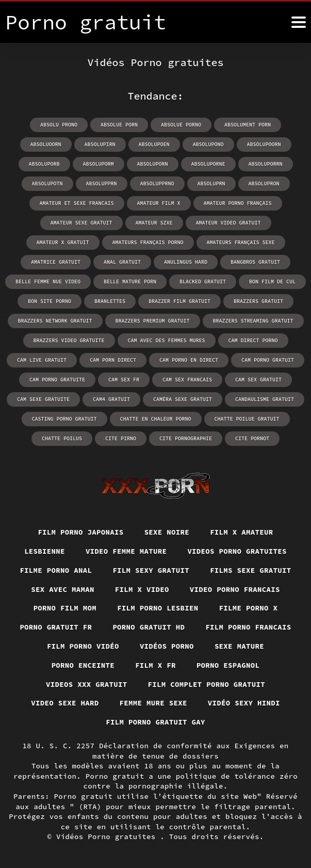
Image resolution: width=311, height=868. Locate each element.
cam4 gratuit (111, 399)
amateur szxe (154, 223)
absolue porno (181, 125)
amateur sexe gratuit (81, 223)
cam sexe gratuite (43, 399)
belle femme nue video (48, 282)
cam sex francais (187, 380)
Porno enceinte (83, 665)
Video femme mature (126, 551)
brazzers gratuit (258, 301)
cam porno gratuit (268, 360)
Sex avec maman (63, 589)
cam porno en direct (189, 360)
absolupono (208, 144)
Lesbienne (45, 551)
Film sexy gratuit (151, 570)
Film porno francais (248, 627)
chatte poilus (62, 438)
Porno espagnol (228, 665)
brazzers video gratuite (69, 340)
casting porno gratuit (64, 419)
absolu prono (59, 125)
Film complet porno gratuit (207, 684)
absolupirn (100, 144)
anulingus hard (186, 262)
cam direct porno (253, 340)
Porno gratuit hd (149, 627)
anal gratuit (122, 262)
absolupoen (154, 144)
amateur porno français (238, 203)
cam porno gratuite (57, 380)
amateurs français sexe (241, 242)
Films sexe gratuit (251, 570)
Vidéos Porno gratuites (108, 837)
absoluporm (99, 164)
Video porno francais (235, 589)
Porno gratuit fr (56, 627)
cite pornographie (186, 438)
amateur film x (159, 203)
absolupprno (157, 183)
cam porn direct (113, 360)
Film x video (142, 589)
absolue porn (119, 125)
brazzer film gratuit (179, 301)
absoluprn (211, 183)
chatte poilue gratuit (247, 419)
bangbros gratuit (255, 262)
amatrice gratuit (56, 262)
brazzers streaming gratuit (253, 321)
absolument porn (248, 125)
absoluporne (208, 164)
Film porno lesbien (158, 608)
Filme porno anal (56, 570)
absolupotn (47, 183)
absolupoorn (264, 144)
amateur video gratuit (228, 223)
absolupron (264, 183)
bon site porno (50, 301)
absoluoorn (46, 144)
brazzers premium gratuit (153, 321)
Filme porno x (249, 608)
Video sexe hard (65, 703)
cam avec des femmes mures (167, 340)
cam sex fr (124, 380)
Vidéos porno (167, 646)
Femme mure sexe (153, 703)
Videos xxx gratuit (87, 684)
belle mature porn (130, 282)
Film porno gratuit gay (155, 722)
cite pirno (121, 438)
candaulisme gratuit (265, 399)
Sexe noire (167, 532)
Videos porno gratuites (237, 551)
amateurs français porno (148, 242)
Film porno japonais (80, 532)
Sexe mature (239, 646)
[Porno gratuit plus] (299, 22)
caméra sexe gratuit (183, 399)
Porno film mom (65, 608)
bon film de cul (272, 282)
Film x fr (155, 665)
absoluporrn (266, 164)
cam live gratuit (42, 360)
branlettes (110, 301)
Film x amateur (242, 532)
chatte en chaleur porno (156, 419)
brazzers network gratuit (55, 321)
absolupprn (102, 183)
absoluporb (44, 164)
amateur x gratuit (63, 242)
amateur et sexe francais (77, 203)
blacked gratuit (203, 282)
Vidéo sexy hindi (244, 703)
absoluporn (153, 164)
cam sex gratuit (258, 380)
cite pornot (252, 438)
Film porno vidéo (83, 646)
